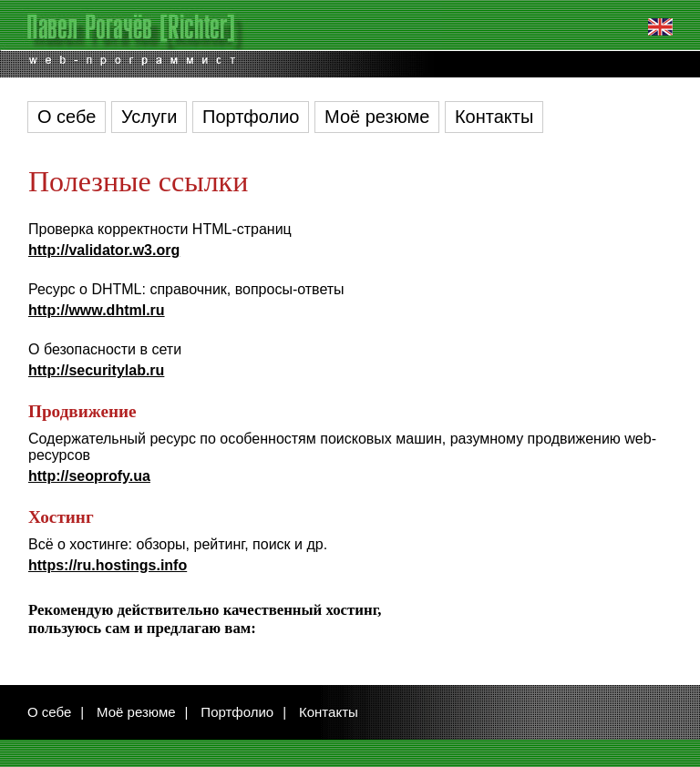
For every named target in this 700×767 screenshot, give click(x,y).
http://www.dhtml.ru (97, 310)
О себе (67, 117)
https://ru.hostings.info (108, 565)
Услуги (149, 117)
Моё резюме (377, 117)
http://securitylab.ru (96, 370)
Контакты (494, 117)
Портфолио (251, 117)
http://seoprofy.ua (89, 476)
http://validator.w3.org (104, 250)
